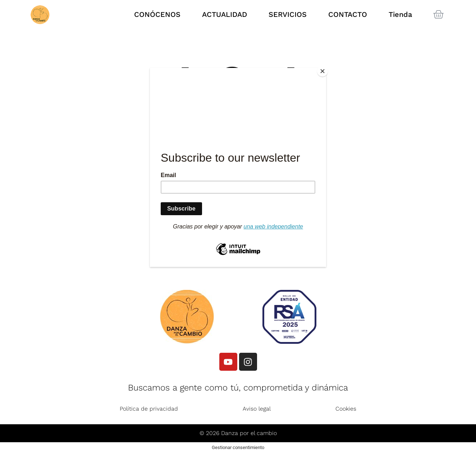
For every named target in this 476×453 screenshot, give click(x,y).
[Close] (324, 70)
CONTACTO (348, 14)
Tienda (400, 14)
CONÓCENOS (157, 14)
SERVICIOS (288, 14)
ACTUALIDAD (225, 14)
